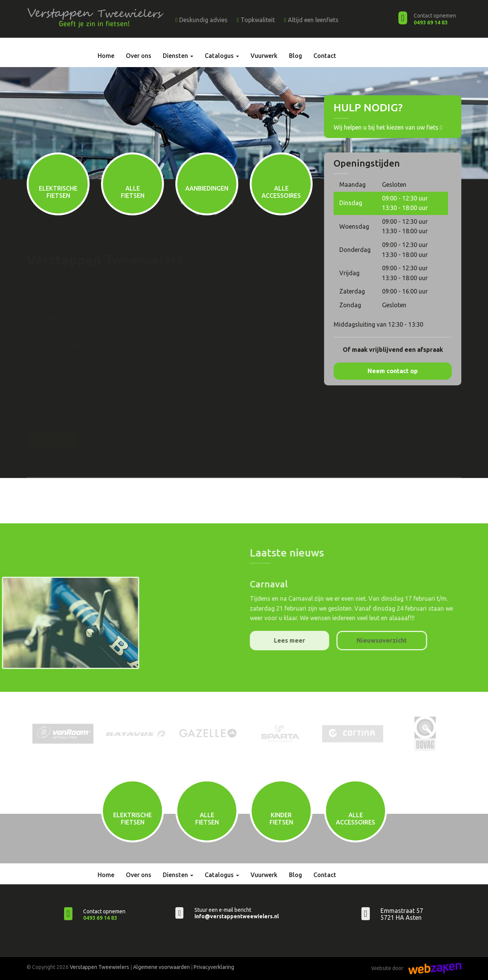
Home (106, 56)
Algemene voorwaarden (161, 967)
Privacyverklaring (214, 967)
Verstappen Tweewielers (100, 967)
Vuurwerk (264, 56)
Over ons (139, 56)
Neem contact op (393, 371)
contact (86, 419)
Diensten (178, 56)
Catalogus (222, 56)
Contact (325, 56)
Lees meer (52, 440)
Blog (295, 56)
